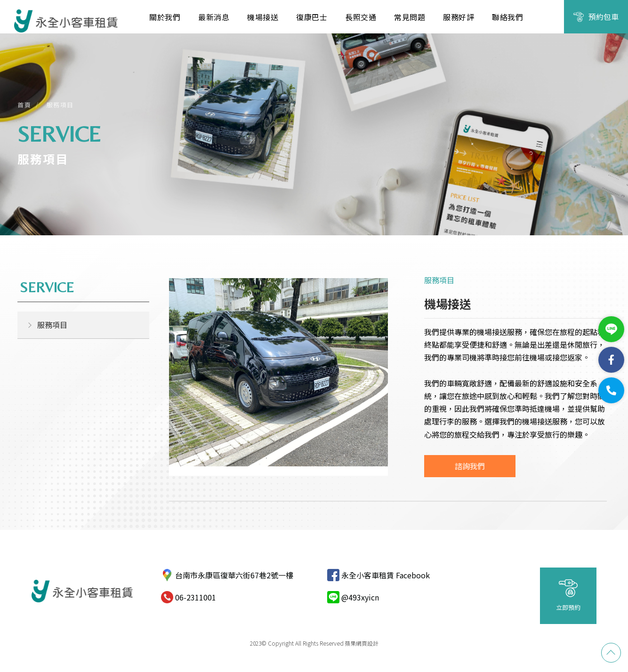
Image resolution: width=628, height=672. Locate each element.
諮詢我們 (470, 466)
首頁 (24, 105)
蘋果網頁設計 (362, 643)
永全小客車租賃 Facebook (386, 575)
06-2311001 (196, 597)
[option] (278, 377)
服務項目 (60, 105)
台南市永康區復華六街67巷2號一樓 (234, 575)
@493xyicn (360, 597)
